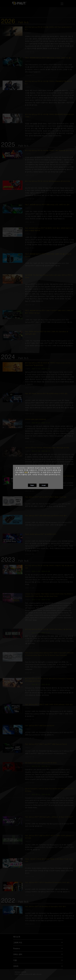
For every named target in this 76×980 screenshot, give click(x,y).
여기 (26, 472)
